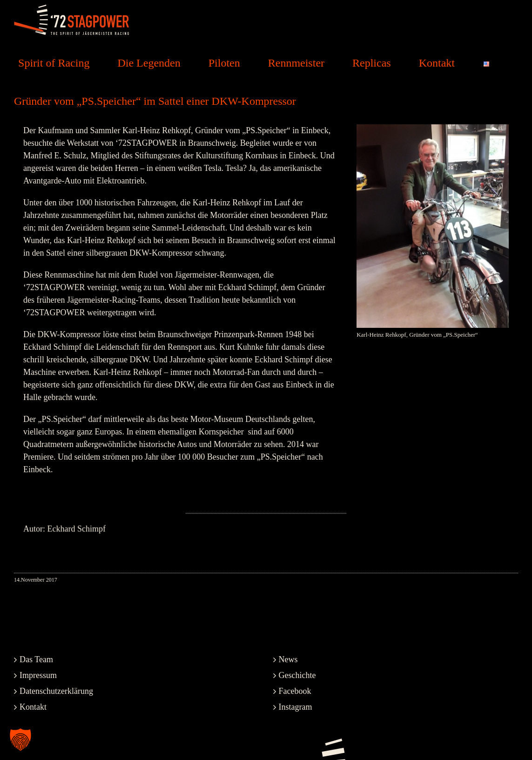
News (288, 659)
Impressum (38, 675)
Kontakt (33, 707)
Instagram (296, 707)
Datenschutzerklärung (56, 691)
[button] (20, 740)
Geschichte (297, 675)
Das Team (36, 659)
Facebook (295, 691)
